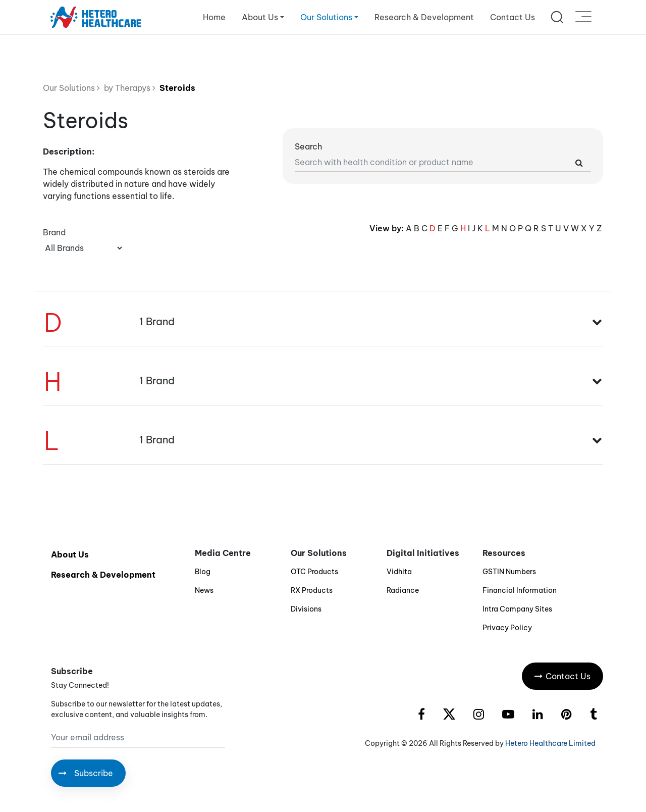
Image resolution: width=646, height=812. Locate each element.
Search (308, 146)
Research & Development (424, 17)
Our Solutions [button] (326, 17)
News (204, 590)
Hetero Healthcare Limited (550, 743)
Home (214, 17)
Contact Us (513, 17)
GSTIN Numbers (509, 572)
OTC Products (314, 572)
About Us (70, 554)
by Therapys (128, 88)
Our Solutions (71, 88)
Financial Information (520, 590)
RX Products (312, 590)
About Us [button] (260, 17)
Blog (203, 572)
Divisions (306, 609)
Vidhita (399, 572)
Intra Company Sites (517, 609)
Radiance (403, 590)
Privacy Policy (507, 628)
